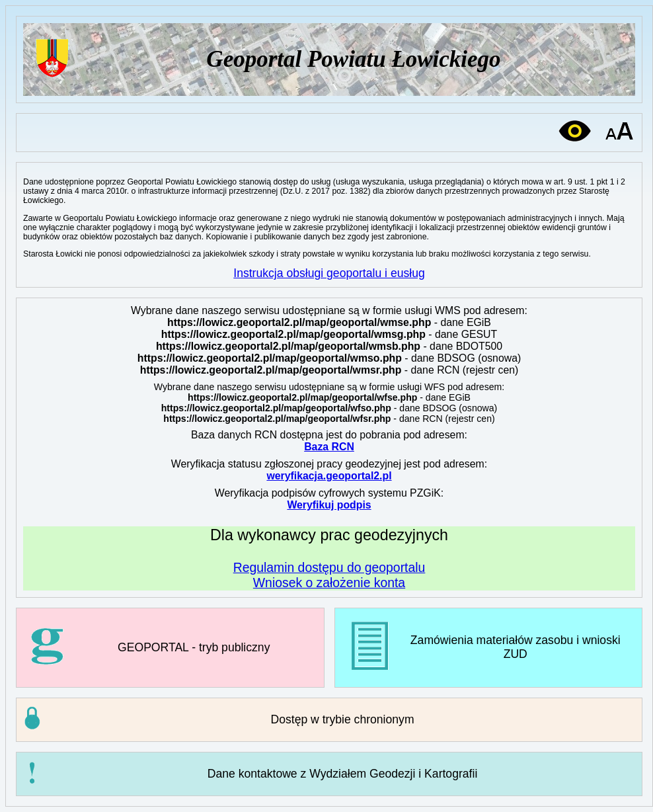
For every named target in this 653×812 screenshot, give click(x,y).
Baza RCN (329, 447)
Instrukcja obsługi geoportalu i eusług (329, 273)
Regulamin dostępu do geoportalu (329, 567)
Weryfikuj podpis (329, 505)
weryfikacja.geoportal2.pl (329, 476)
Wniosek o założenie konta (329, 583)
